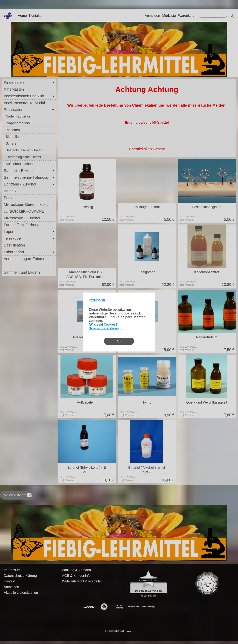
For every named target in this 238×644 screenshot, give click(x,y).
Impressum (97, 300)
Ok (119, 341)
